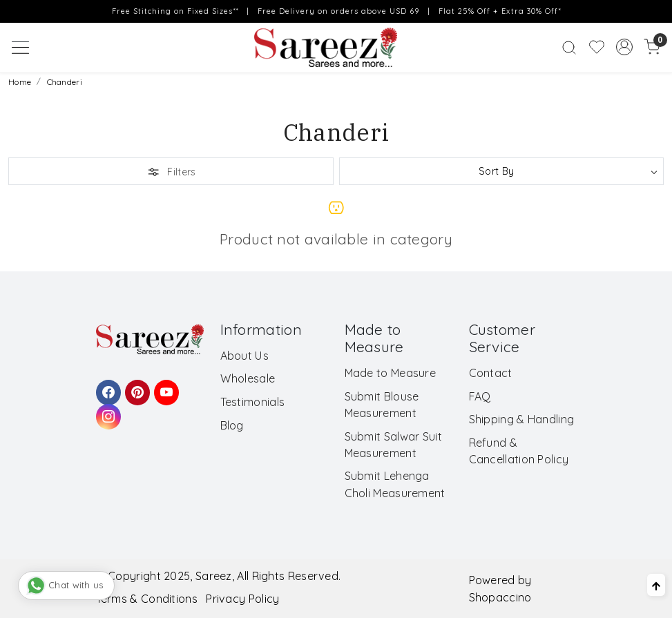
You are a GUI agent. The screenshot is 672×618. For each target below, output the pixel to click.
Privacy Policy (242, 599)
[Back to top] (656, 585)
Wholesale (248, 378)
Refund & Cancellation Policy (519, 451)
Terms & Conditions (147, 599)
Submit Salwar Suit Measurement (393, 445)
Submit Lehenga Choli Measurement (395, 484)
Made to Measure (391, 373)
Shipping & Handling (522, 419)
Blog (232, 425)
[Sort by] (502, 171)
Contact (491, 373)
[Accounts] (624, 47)
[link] (569, 48)
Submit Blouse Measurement (382, 405)
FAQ (480, 396)
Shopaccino (500, 597)
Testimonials (253, 402)
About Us (244, 356)
